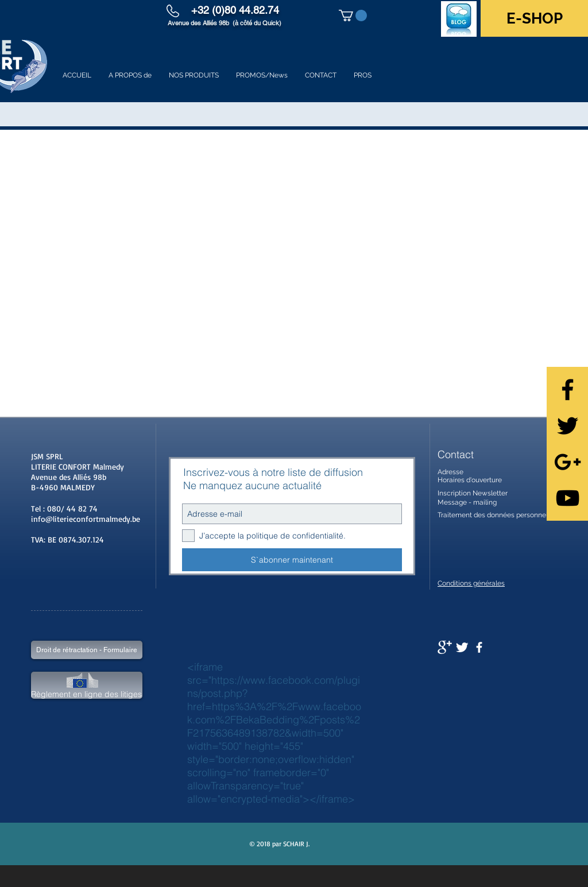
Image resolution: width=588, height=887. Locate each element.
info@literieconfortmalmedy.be (86, 519)
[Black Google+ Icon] (568, 462)
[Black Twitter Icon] (568, 426)
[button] (353, 16)
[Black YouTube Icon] (568, 498)
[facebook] (479, 647)
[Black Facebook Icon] (568, 390)
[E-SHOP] (534, 18)
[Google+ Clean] (445, 647)
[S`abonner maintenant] (292, 560)
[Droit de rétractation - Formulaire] (87, 650)
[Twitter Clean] (462, 647)
